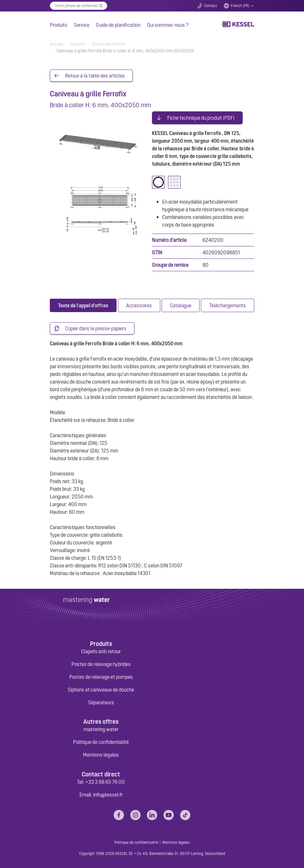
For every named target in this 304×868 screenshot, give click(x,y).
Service (82, 25)
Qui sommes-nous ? (168, 25)
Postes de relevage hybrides (101, 664)
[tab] (83, 305)
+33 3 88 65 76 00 (105, 782)
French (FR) (240, 6)
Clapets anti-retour (101, 651)
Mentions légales (101, 755)
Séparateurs (101, 702)
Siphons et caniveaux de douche (101, 690)
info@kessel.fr (108, 795)
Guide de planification (118, 25)
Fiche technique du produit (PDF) (201, 118)
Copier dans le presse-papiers (96, 328)
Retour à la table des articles (95, 76)
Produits (59, 25)
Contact (211, 6)
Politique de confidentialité (101, 742)
